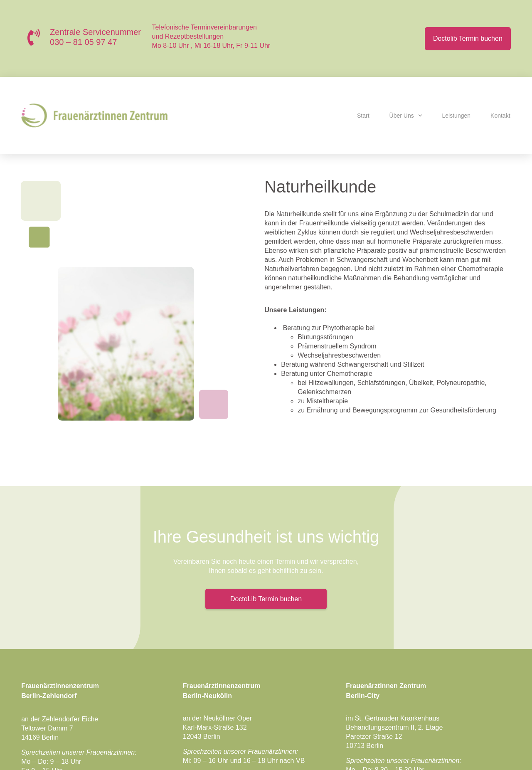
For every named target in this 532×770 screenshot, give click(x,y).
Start (363, 116)
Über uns (406, 116)
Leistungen (457, 116)
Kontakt (500, 116)
